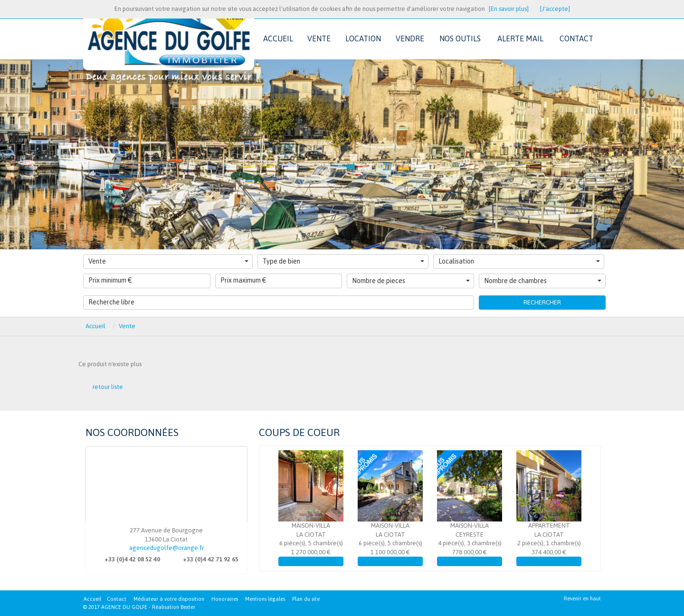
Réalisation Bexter (174, 607)
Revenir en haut (582, 598)
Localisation (519, 261)
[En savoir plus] (509, 9)
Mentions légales (265, 599)
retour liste (108, 387)
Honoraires (225, 599)
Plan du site (306, 599)
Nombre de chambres (543, 281)
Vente (168, 261)
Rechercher (542, 302)
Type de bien (343, 261)
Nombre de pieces (411, 281)
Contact (117, 599)
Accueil (92, 599)
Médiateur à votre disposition (169, 599)
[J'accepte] (555, 9)
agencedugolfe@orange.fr (166, 548)
